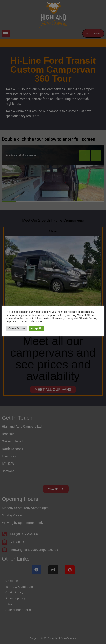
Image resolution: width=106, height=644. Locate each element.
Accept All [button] (36, 328)
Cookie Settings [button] (17, 328)
